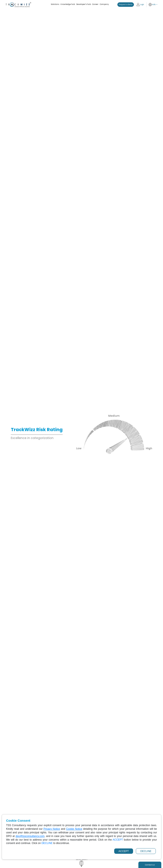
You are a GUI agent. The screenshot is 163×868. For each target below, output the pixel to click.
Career (95, 4)
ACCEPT (124, 851)
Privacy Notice (52, 829)
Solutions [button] (55, 4)
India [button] (152, 5)
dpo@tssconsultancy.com (30, 836)
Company (104, 4)
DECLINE (146, 851)
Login (140, 5)
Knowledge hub (68, 4)
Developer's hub (84, 4)
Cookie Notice (74, 829)
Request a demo (126, 4)
